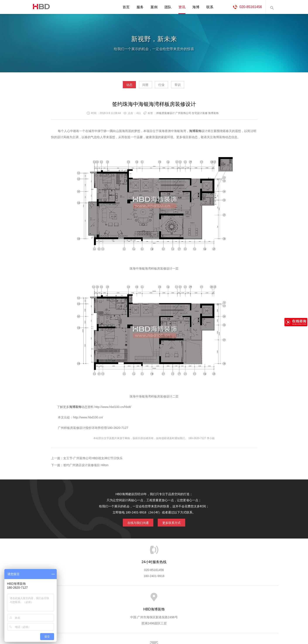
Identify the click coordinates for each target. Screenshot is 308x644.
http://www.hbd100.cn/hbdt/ (113, 409)
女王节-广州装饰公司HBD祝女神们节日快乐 (93, 460)
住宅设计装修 (200, 115)
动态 (117, 86)
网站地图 (243, 599)
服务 (140, 7)
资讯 (182, 7)
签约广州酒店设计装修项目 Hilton (86, 467)
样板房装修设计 (166, 115)
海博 (196, 7)
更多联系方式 (175, 523)
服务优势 (118, 599)
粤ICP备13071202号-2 (154, 628)
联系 (210, 7)
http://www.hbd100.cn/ (88, 419)
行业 (166, 86)
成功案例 (172, 599)
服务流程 (136, 599)
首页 (126, 7)
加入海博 (208, 599)
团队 (168, 7)
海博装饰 (39, 7)
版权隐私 (190, 599)
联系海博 (226, 599)
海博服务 (100, 599)
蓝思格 (193, 622)
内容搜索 (272, 7)
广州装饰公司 (183, 115)
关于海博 (82, 599)
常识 (190, 86)
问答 (141, 86)
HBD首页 (64, 599)
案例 (154, 7)
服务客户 (154, 599)
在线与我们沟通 (135, 523)
